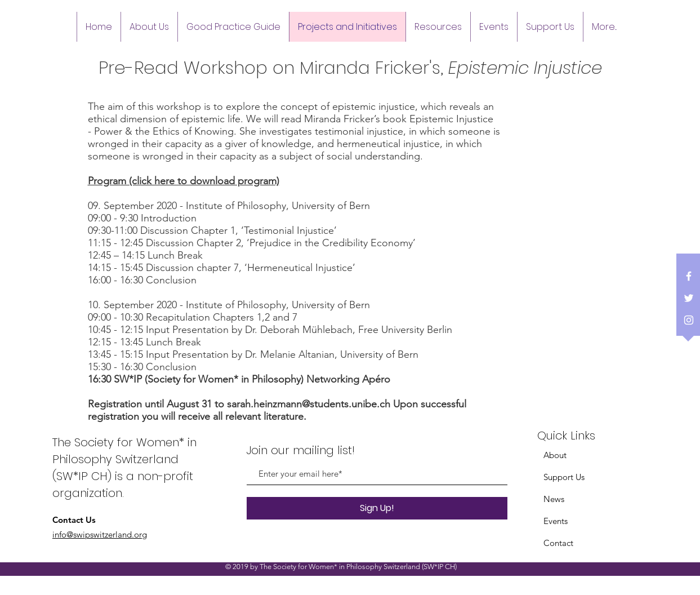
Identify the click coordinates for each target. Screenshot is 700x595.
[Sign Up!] (377, 508)
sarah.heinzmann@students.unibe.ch (309, 404)
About (555, 455)
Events (556, 521)
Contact (558, 543)
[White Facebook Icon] (689, 276)
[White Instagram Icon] (689, 320)
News (554, 499)
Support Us (564, 477)
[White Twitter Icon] (689, 298)
